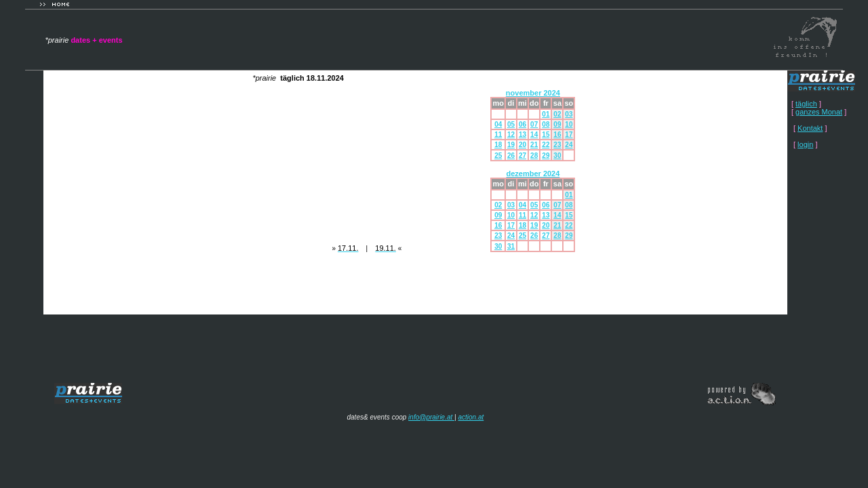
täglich (806, 104)
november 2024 (533, 93)
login (805, 144)
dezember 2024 (533, 174)
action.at (471, 417)
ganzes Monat (819, 112)
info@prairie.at (431, 417)
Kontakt (810, 128)
